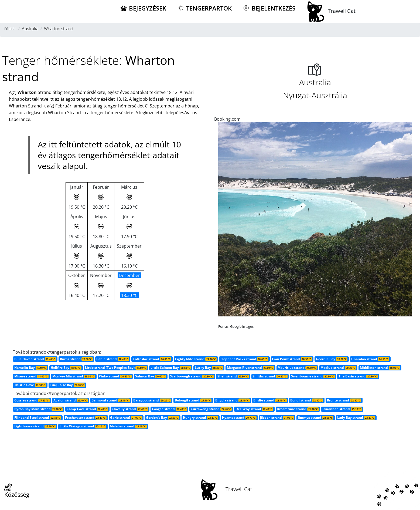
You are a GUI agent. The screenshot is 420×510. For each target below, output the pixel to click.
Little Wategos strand (83, 426)
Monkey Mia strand (74, 376)
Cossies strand (32, 400)
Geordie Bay (332, 359)
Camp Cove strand (87, 409)
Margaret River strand (250, 368)
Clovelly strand (130, 409)
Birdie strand (270, 400)
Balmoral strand (110, 400)
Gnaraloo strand (370, 359)
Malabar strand (128, 426)
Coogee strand (169, 409)
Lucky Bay (209, 368)
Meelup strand (338, 368)
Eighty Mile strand (196, 359)
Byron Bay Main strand (39, 409)
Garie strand (126, 418)
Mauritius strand (297, 368)
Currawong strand (211, 409)
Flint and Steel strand (38, 418)
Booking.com (227, 119)
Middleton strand (380, 368)
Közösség (17, 491)
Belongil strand (193, 400)
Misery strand (31, 376)
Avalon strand (71, 400)
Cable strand (113, 359)
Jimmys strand (316, 418)
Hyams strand (239, 418)
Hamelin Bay (31, 368)
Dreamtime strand (298, 409)
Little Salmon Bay (171, 368)
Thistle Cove (30, 385)
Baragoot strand (152, 400)
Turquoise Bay (67, 385)
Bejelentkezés (269, 8)
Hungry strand (201, 418)
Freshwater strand (86, 418)
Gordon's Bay (163, 418)
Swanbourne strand (313, 376)
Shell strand (233, 376)
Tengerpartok (204, 8)
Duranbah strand (342, 409)
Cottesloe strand (152, 359)
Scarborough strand (192, 376)
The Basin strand (358, 376)
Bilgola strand (233, 400)
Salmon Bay (151, 376)
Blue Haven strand (35, 359)
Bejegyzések (143, 8)
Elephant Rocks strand (244, 359)
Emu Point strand (292, 359)
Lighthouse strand (35, 426)
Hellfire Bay (66, 368)
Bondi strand (307, 400)
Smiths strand (270, 376)
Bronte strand (344, 400)
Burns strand (76, 359)
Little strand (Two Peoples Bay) (116, 368)
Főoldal (10, 29)
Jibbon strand (277, 418)
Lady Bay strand (356, 418)
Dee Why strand (254, 409)
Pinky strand (115, 376)
